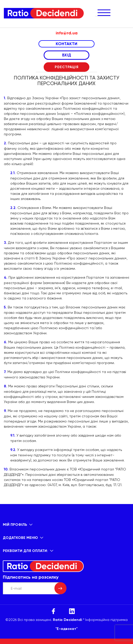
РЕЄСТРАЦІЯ (66, 67)
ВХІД (67, 55)
